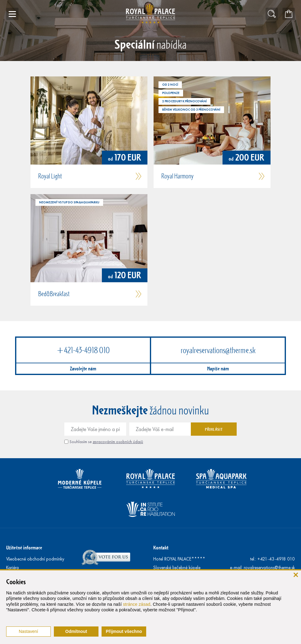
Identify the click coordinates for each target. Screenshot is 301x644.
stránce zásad (136, 604)
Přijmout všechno (124, 631)
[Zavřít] (296, 575)
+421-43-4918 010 (83, 350)
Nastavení (28, 631)
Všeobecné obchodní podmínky (35, 559)
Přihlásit (214, 429)
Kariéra (12, 568)
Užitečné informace (24, 547)
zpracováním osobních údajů (118, 442)
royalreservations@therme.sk (218, 350)
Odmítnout (76, 631)
